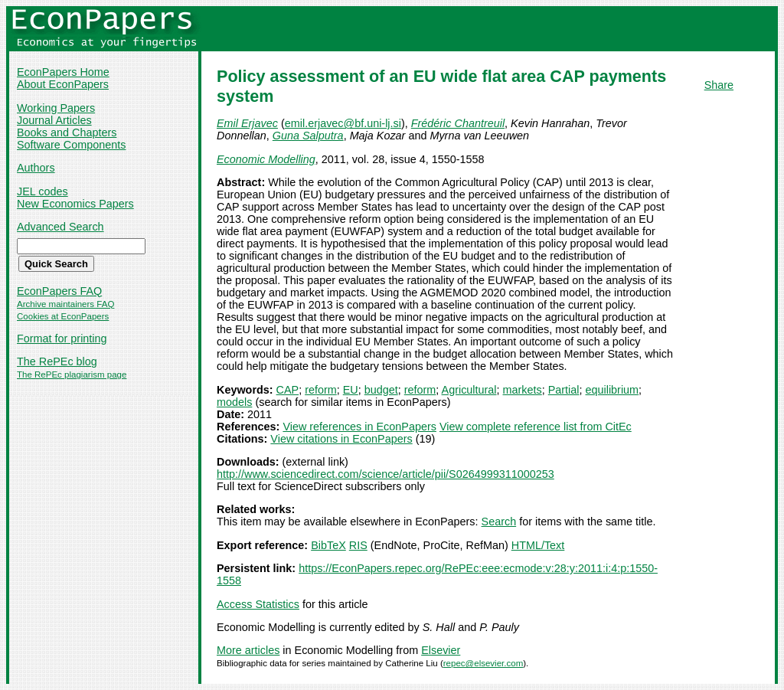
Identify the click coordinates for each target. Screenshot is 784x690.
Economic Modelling (266, 159)
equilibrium (612, 390)
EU (351, 390)
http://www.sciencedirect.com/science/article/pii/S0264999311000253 (385, 474)
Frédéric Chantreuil (458, 123)
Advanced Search (60, 227)
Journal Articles (54, 120)
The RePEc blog (57, 361)
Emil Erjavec (247, 123)
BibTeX (328, 545)
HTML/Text (538, 545)
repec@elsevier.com (483, 663)
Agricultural (469, 390)
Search (499, 522)
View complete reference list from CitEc (536, 427)
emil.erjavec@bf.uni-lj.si (343, 123)
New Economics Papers (75, 204)
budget (381, 390)
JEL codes (42, 191)
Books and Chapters (67, 132)
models (234, 402)
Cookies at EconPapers (63, 316)
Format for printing (62, 338)
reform (321, 390)
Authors (36, 168)
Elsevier (441, 650)
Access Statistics (258, 604)
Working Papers (56, 108)
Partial (564, 390)
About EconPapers (63, 84)
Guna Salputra (308, 136)
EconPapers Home (63, 72)
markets (523, 390)
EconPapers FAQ (59, 291)
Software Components (71, 145)
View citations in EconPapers (341, 439)
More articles (248, 650)
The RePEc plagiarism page (72, 374)
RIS (358, 545)
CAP (288, 390)
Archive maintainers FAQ (65, 304)
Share (719, 85)
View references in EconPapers (359, 427)
